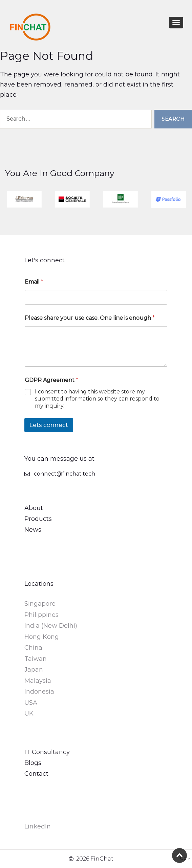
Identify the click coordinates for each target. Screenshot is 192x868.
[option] (34, 199)
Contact (36, 774)
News (33, 530)
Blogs (33, 763)
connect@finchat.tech (65, 474)
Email (34, 282)
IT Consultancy (47, 752)
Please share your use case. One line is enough (90, 318)
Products (38, 519)
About (34, 508)
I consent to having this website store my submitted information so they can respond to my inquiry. (97, 399)
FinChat (102, 859)
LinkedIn (38, 826)
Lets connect (49, 425)
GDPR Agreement (51, 380)
